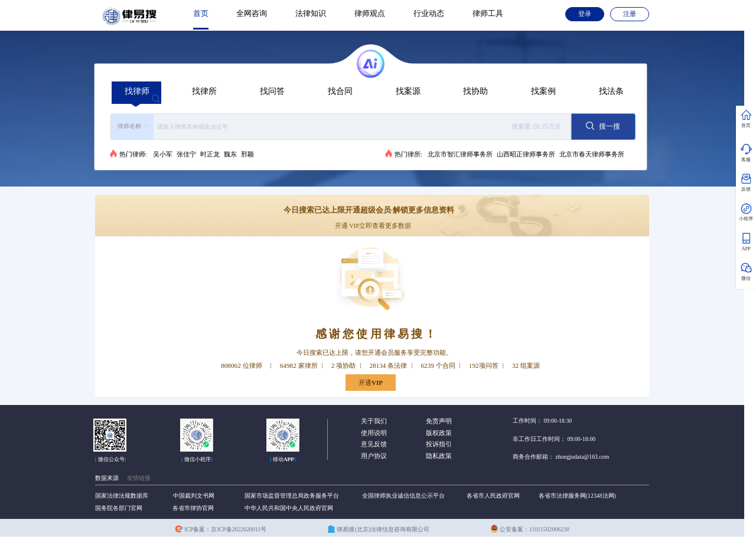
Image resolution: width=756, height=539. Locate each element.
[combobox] (341, 127)
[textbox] (360, 127)
